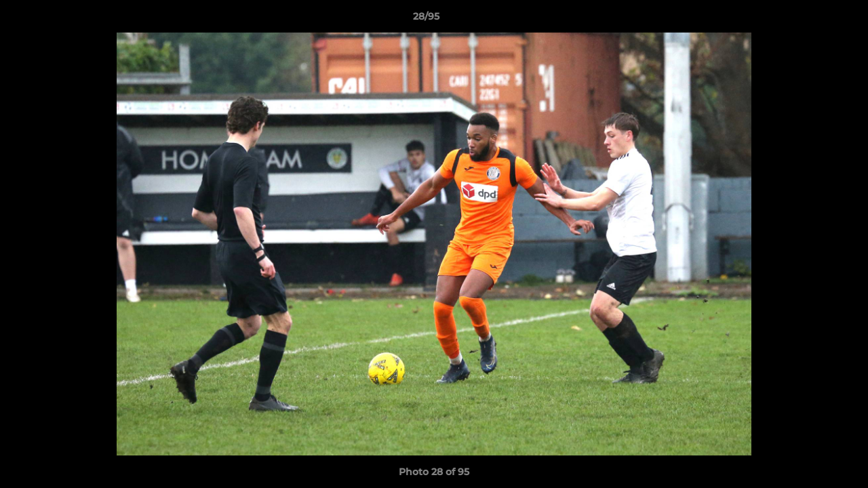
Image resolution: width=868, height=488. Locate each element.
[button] (811, 20)
